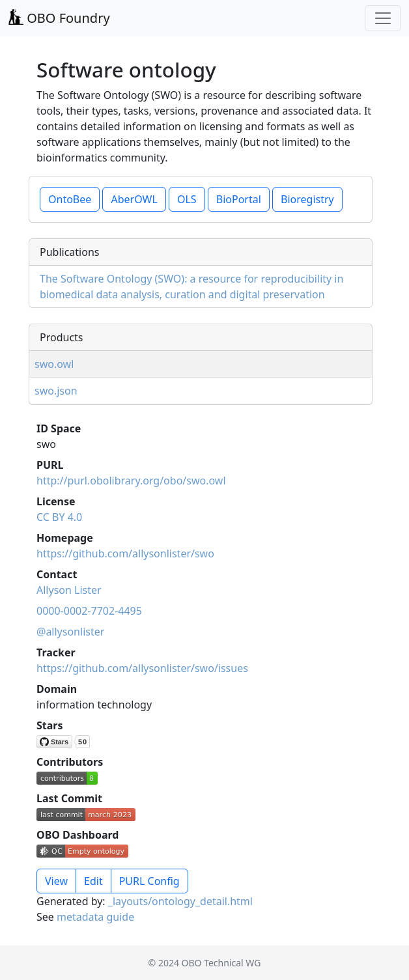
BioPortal (239, 199)
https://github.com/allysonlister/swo (125, 553)
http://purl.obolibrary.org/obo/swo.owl (131, 481)
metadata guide (95, 917)
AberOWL (134, 199)
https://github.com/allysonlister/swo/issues (142, 668)
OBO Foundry (59, 18)
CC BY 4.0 (59, 517)
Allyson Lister (69, 590)
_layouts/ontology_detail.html (180, 901)
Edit (93, 881)
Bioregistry (307, 199)
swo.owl (54, 364)
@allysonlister (70, 632)
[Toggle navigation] (383, 18)
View (56, 881)
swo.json (56, 391)
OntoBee (70, 199)
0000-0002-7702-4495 (89, 611)
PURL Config (149, 881)
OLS (187, 199)
